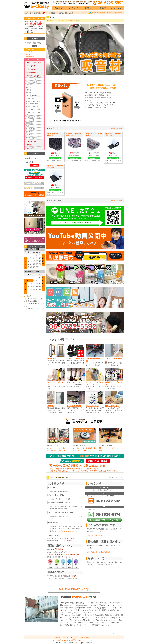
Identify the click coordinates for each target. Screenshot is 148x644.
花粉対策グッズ (30, 132)
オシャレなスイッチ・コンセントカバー (34, 113)
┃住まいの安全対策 (32, 73)
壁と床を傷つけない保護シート (34, 109)
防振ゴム (30, 85)
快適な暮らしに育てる (55, 21)
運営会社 (57, 637)
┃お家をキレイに (31, 69)
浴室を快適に (29, 123)
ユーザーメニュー (117, 8)
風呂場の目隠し (30, 57)
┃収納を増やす (30, 66)
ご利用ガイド (73, 8)
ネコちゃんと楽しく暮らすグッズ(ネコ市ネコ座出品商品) (34, 102)
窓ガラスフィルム (30, 126)
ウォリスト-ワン (92, 406)
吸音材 (29, 90)
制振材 (29, 93)
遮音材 (29, 87)
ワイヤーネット (30, 52)
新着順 (119, 128)
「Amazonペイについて (68, 531)
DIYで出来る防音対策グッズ (33, 82)
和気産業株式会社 (80, 597)
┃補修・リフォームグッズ (34, 63)
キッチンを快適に (30, 120)
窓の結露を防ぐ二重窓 (32, 106)
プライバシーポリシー (66, 637)
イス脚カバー (30, 54)
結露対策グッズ (30, 135)
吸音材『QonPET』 (33, 95)
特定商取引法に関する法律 (87, 637)
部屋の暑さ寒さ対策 (31, 138)
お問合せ (88, 8)
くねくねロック (30, 98)
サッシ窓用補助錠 (74, 406)
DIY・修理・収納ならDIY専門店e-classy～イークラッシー (74, 640)
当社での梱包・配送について (98, 535)
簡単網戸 (51, 406)
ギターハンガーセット (75, 382)
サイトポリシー (76, 637)
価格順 (113, 128)
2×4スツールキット (31, 79)
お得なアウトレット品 (75, 359)
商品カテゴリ (59, 8)
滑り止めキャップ (112, 406)
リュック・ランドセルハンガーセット (95, 383)
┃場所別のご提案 (31, 141)
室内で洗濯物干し (30, 129)
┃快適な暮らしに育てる (33, 76)
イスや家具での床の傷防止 (33, 117)
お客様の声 (102, 8)
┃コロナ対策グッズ (32, 148)
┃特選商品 (29, 145)
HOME (48, 21)
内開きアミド (53, 359)
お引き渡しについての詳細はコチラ (101, 552)
